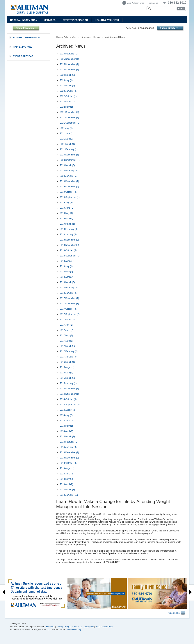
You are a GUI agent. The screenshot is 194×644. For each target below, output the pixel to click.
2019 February (69, 229)
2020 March (67, 165)
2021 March (67, 144)
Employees (89, 627)
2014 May (66, 426)
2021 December (69, 112)
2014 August (68, 410)
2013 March (67, 490)
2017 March (67, 346)
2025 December (69, 59)
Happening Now (101, 37)
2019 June (67, 208)
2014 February (69, 442)
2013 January (69, 495)
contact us (153, 3)
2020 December (69, 155)
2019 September (70, 197)
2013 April (66, 484)
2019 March (67, 224)
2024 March (67, 75)
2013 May (66, 479)
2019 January (68, 234)
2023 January (68, 91)
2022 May (66, 107)
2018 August (68, 261)
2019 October (68, 192)
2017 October (68, 309)
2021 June (67, 133)
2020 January (68, 176)
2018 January (68, 293)
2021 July (66, 128)
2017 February (69, 351)
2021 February (69, 149)
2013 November (69, 458)
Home (59, 37)
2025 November (69, 64)
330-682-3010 (177, 3)
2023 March (67, 86)
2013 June (67, 474)
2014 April (66, 431)
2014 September (70, 405)
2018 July (66, 266)
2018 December (69, 240)
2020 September (70, 160)
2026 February (69, 54)
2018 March (67, 282)
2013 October (68, 463)
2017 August (68, 320)
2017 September (70, 314)
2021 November (69, 118)
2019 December (69, 181)
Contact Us (77, 627)
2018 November (69, 245)
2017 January (68, 357)
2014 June (67, 421)
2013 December (69, 452)
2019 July (66, 203)
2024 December (69, 70)
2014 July (66, 415)
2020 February (69, 171)
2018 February (69, 288)
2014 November (69, 394)
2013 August (68, 468)
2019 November (69, 187)
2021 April (66, 139)
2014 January (68, 447)
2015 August (68, 367)
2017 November (69, 304)
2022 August (68, 102)
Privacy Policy (63, 627)
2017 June (67, 330)
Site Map (50, 627)
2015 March (67, 378)
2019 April (66, 219)
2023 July (66, 80)
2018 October (68, 250)
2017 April (66, 341)
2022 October (68, 96)
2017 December (69, 298)
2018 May (66, 272)
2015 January (68, 383)
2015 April (66, 373)
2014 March (67, 436)
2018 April (66, 277)
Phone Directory (74, 630)
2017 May (66, 335)
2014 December (69, 389)
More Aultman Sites (135, 3)
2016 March (67, 362)
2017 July (66, 325)
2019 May (66, 213)
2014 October (68, 399)
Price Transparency (104, 627)
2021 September (70, 123)
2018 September (70, 256)
